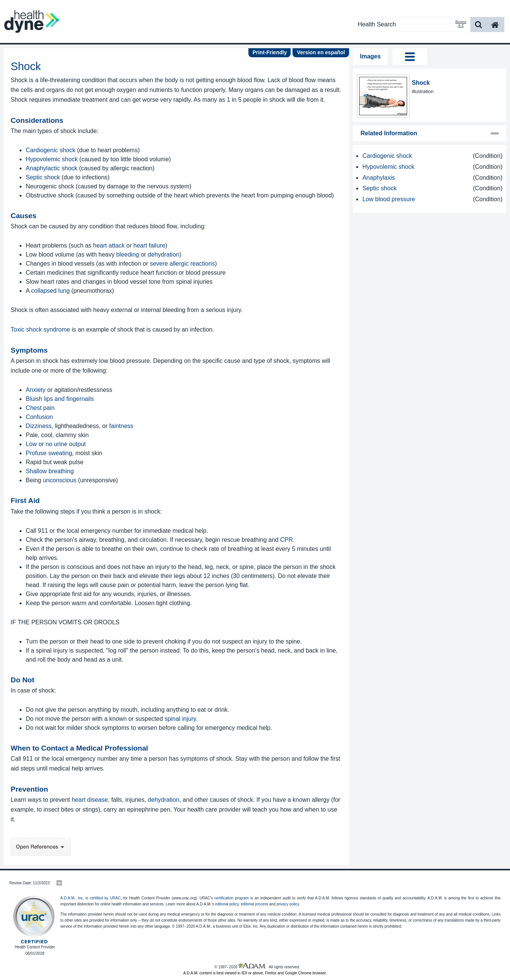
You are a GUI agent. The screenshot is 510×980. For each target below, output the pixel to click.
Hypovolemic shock (52, 159)
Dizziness (38, 426)
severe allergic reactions (182, 264)
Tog (410, 57)
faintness (121, 426)
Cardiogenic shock (51, 150)
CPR (286, 540)
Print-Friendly (270, 52)
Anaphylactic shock (51, 168)
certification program (232, 898)
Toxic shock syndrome (40, 329)
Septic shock (43, 177)
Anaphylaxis (378, 178)
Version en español (321, 52)
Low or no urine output (56, 444)
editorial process (255, 904)
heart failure (149, 245)
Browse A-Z (461, 24)
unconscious (60, 480)
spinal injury (180, 719)
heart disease (90, 800)
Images (370, 56)
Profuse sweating (49, 453)
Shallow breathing (50, 471)
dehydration (164, 255)
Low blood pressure (389, 199)
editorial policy (227, 904)
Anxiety (35, 390)
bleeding (128, 255)
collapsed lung (51, 291)
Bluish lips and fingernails (60, 399)
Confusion (39, 417)
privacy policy (288, 904)
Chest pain (40, 408)
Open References (41, 847)
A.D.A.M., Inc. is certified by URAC (90, 898)
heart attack (109, 245)
